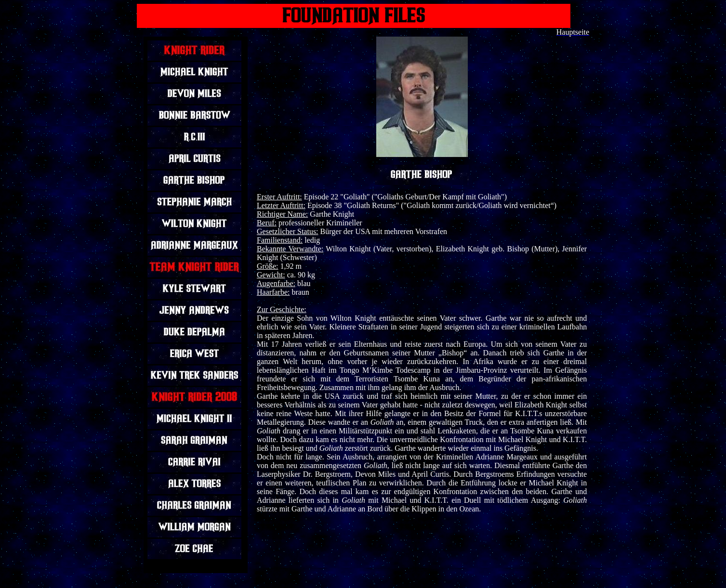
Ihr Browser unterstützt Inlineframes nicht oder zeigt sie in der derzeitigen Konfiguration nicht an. (196, 305)
